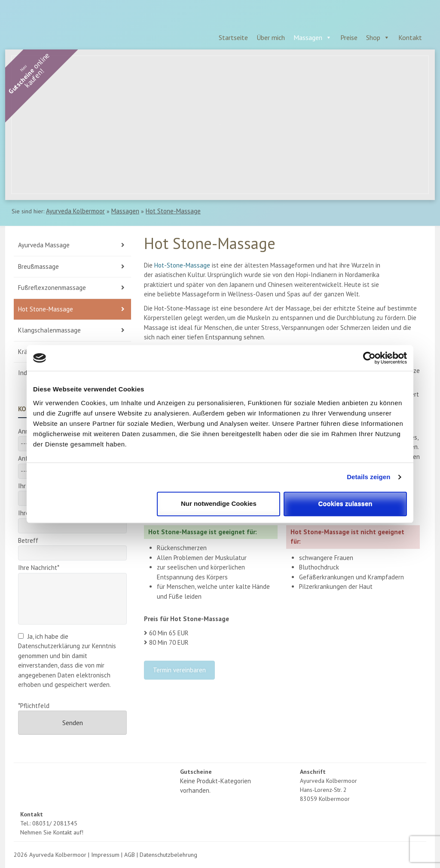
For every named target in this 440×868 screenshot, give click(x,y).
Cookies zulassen (345, 503)
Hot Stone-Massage (173, 211)
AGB (130, 855)
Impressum (105, 855)
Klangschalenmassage (49, 330)
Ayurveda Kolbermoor (75, 211)
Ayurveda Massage (44, 245)
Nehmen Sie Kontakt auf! (52, 832)
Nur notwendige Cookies (219, 503)
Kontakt (410, 37)
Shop (373, 37)
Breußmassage (38, 266)
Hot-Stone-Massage (182, 265)
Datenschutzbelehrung (168, 855)
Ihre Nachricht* (72, 573)
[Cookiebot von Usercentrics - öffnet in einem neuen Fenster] (369, 358)
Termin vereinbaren (179, 670)
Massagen (308, 37)
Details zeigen (368, 477)
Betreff (72, 547)
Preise (349, 37)
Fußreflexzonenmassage (52, 288)
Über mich (271, 37)
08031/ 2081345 (55, 823)
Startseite (233, 37)
